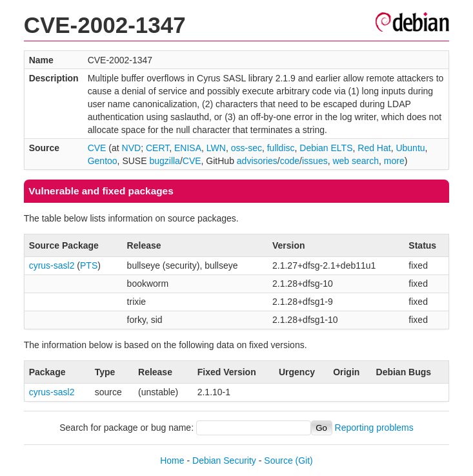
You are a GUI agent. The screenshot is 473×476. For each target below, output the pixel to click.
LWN (216, 148)
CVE (97, 148)
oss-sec (247, 148)
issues (315, 161)
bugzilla (164, 161)
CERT (157, 148)
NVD (132, 148)
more (394, 161)
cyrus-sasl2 (52, 265)
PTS (89, 265)
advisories (257, 161)
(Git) (304, 460)
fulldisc (281, 148)
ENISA (188, 148)
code (290, 161)
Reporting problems (374, 428)
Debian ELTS (326, 148)
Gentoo (103, 161)
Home (172, 460)
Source (278, 460)
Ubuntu (410, 148)
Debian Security (224, 460)
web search (356, 161)
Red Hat (374, 148)
